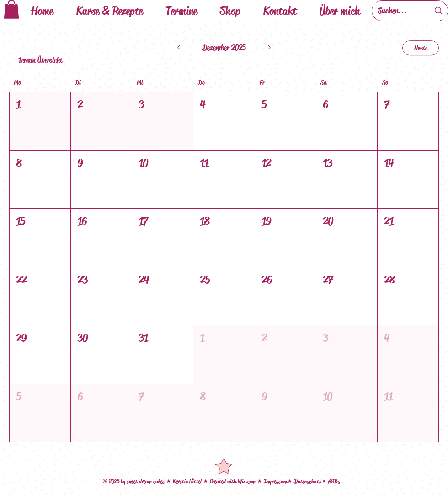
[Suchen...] (394, 11)
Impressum (275, 481)
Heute (421, 48)
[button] (11, 9)
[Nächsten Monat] (269, 48)
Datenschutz (308, 481)
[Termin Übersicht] (41, 60)
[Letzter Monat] (179, 48)
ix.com (249, 481)
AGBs (334, 481)
